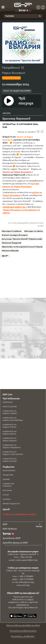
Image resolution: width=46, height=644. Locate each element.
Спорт (6, 495)
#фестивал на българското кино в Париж (22, 247)
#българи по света (33, 231)
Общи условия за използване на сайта (23, 625)
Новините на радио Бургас (10, 426)
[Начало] (23, 5)
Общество (8, 475)
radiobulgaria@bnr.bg (14, 207)
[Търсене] (40, 16)
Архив (6, 509)
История (7, 490)
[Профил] (43, 7)
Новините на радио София (10, 412)
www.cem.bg (23, 585)
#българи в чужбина (12, 231)
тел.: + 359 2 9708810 (23, 576)
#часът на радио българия (15, 235)
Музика (7, 499)
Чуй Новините (11, 399)
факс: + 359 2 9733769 (23, 579)
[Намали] (42, 132)
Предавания (11, 68)
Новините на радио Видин (10, 439)
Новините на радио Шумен (10, 460)
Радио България (13, 73)
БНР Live (7, 394)
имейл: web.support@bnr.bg (23, 560)
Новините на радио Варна (10, 433)
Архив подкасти (11, 504)
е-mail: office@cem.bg (23, 582)
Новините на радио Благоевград (13, 419)
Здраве (6, 479)
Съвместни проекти (8, 485)
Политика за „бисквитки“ (23, 636)
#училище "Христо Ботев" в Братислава (22, 239)
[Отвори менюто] (3, 7)
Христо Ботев (10, 407)
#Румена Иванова (10, 251)
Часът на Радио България (17, 91)
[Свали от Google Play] (30, 616)
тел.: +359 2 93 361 (23, 557)
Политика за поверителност (23, 631)
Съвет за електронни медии (20, 514)
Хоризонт (8, 402)
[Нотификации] (38, 7)
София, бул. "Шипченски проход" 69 (23, 572)
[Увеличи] (38, 132)
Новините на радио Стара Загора (13, 453)
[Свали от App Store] (16, 616)
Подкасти (9, 467)
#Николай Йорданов (11, 243)
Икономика (9, 471)
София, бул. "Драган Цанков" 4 (23, 554)
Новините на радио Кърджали (12, 446)
